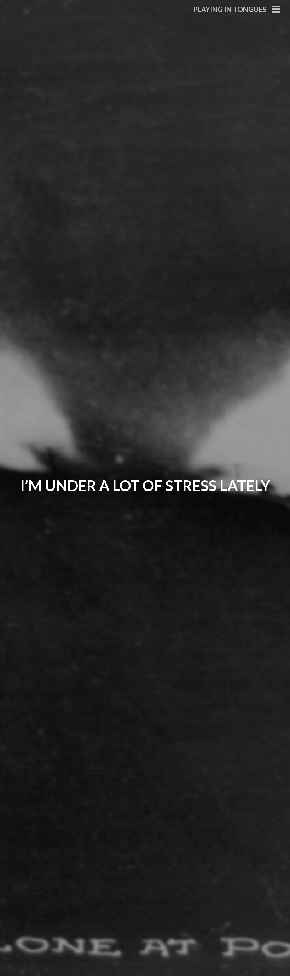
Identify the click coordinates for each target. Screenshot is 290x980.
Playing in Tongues (230, 9)
